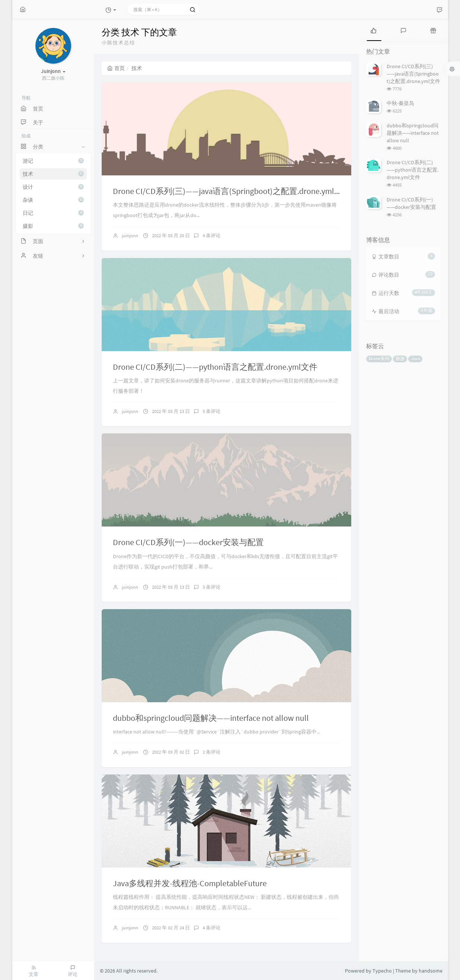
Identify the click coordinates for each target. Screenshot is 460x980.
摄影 (53, 226)
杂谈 (53, 200)
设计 (53, 187)
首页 (116, 68)
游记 (53, 161)
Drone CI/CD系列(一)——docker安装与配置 (188, 542)
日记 (53, 213)
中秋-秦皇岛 (400, 103)
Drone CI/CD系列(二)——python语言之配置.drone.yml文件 (215, 367)
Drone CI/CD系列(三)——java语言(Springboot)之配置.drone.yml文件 (232, 191)
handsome (431, 971)
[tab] (374, 30)
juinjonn (130, 236)
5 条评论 (212, 411)
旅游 (400, 359)
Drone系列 (379, 359)
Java (415, 359)
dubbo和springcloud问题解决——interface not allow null (211, 718)
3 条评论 (212, 587)
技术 (53, 174)
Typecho (382, 971)
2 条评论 (212, 752)
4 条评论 (212, 236)
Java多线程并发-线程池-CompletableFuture (190, 883)
